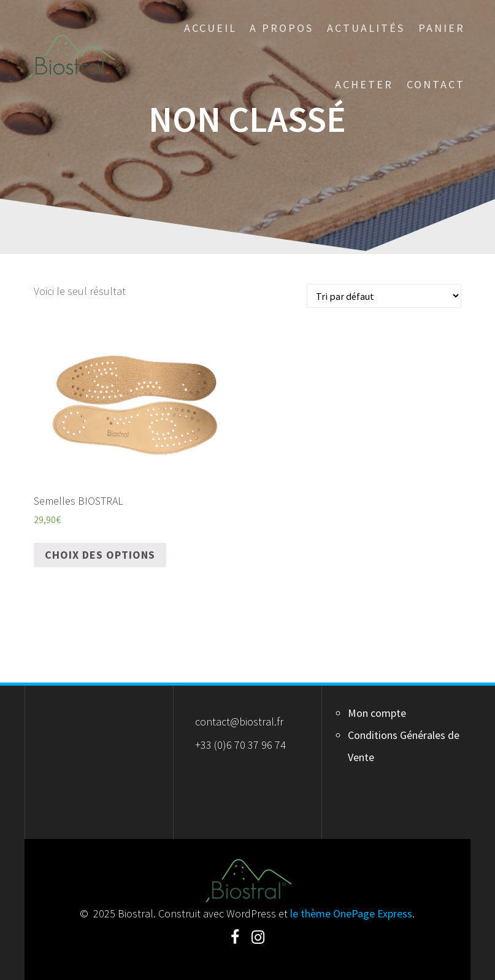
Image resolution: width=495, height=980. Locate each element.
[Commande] (384, 296)
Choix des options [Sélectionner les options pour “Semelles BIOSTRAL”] (100, 555)
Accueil (210, 28)
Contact (436, 84)
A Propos (282, 28)
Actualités (366, 28)
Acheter (364, 84)
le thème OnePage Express (351, 913)
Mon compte (377, 713)
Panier (442, 28)
